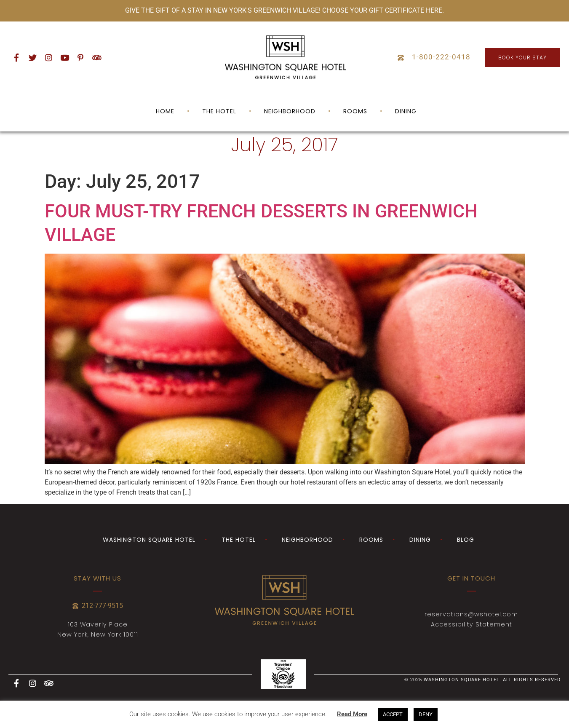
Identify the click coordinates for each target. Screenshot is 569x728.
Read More (352, 714)
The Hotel (219, 111)
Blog (466, 540)
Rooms (355, 111)
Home (165, 111)
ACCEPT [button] (393, 714)
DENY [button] (426, 714)
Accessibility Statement (471, 624)
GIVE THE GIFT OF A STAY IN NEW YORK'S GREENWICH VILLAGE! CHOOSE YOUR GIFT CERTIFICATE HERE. (284, 10)
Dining (406, 111)
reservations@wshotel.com (471, 614)
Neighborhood (290, 111)
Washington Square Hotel (149, 540)
